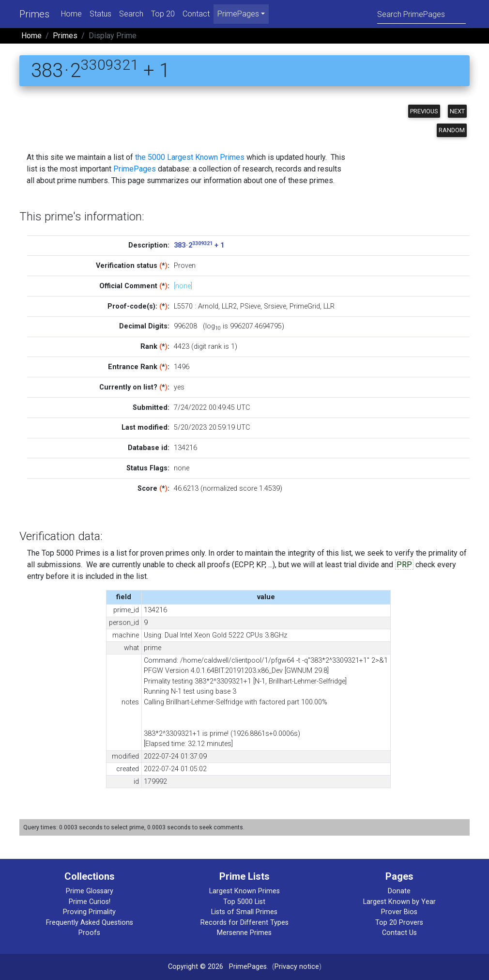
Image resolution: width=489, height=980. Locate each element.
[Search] (421, 14)
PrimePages (135, 169)
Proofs (89, 933)
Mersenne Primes (244, 933)
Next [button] (457, 111)
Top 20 (163, 14)
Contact (196, 14)
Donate (399, 891)
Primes (34, 14)
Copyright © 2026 (196, 967)
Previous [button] (424, 111)
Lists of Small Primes (244, 912)
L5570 (183, 306)
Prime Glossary (90, 891)
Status (100, 14)
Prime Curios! (90, 902)
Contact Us (399, 933)
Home (71, 14)
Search (131, 14)
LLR (329, 306)
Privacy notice (297, 967)
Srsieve (275, 306)
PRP (404, 565)
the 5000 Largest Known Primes (190, 157)
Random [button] (452, 130)
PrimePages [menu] (238, 14)
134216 (185, 448)
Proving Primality (89, 912)
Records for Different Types (244, 923)
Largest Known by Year (399, 902)
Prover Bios (399, 912)
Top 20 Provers (399, 923)
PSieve (250, 306)
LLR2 (229, 306)
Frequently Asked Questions (90, 923)
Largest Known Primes (244, 891)
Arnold (208, 306)
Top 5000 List (244, 902)
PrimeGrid (305, 306)
